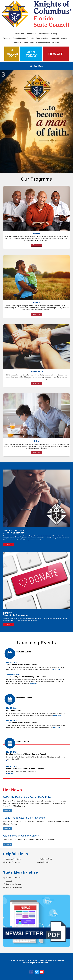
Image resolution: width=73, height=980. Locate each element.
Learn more (37, 245)
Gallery (54, 34)
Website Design (29, 963)
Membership (31, 34)
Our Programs (44, 34)
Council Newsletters (60, 38)
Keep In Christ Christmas (15, 887)
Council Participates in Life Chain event (24, 818)
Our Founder (45, 862)
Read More (8, 811)
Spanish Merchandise (13, 884)
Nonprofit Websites (43, 963)
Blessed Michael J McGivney (48, 43)
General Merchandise (13, 878)
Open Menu (36, 66)
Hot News (17, 43)
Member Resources (13, 862)
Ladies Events (29, 43)
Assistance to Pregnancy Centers (21, 836)
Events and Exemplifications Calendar (18, 38)
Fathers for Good (46, 859)
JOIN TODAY (19, 34)
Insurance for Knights (13, 859)
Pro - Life (9, 881)
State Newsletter (43, 38)
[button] (5, 121)
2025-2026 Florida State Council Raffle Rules (27, 797)
